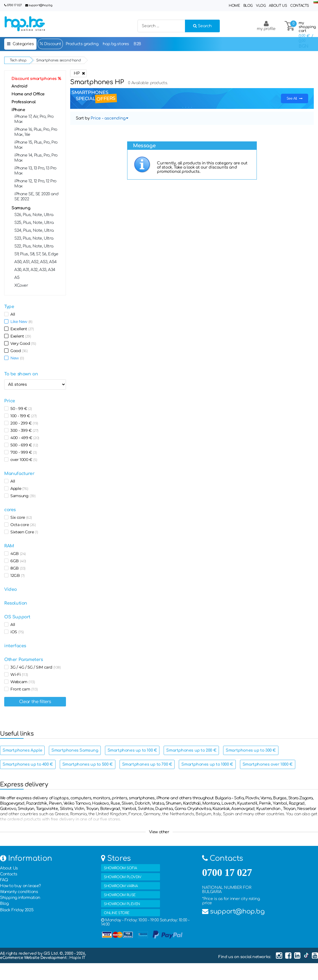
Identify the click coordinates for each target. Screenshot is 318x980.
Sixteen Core (23, 532)
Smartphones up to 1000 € (207, 764)
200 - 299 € (23, 423)
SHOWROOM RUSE (120, 895)
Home (234, 6)
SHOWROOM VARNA (121, 886)
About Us (278, 6)
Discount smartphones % (36, 79)
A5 (17, 278)
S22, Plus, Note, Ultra (34, 246)
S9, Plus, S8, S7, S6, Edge (36, 254)
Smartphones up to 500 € (88, 764)
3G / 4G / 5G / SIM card (35, 667)
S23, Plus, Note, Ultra (34, 238)
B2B (137, 44)
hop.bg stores (116, 44)
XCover (21, 285)
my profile (266, 26)
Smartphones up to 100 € (132, 750)
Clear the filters (35, 702)
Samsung (21, 208)
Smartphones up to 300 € (251, 750)
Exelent (20, 336)
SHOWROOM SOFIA (120, 868)
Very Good (22, 343)
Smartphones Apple (22, 750)
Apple (18, 488)
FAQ (4, 880)
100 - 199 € (23, 416)
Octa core (22, 525)
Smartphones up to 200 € (191, 750)
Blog (248, 6)
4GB (17, 554)
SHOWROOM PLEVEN (122, 904)
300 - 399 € (23, 430)
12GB (17, 575)
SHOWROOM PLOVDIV (123, 877)
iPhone (18, 110)
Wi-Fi (18, 674)
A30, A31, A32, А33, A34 (35, 270)
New (16, 358)
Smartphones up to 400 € (28, 764)
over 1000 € (23, 460)
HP (78, 73)
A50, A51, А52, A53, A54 (36, 262)
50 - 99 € (20, 408)
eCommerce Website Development (34, 958)
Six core (20, 517)
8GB (17, 568)
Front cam (23, 689)
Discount (50, 44)
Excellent (21, 329)
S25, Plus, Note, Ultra (34, 223)
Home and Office (28, 94)
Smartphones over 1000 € (268, 764)
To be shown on (21, 374)
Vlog (261, 6)
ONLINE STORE (116, 913)
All (12, 314)
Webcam (22, 682)
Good (18, 351)
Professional (23, 102)
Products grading (82, 44)
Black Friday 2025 (17, 910)
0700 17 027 (14, 5)
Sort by (83, 118)
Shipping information (20, 898)
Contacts (300, 6)
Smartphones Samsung (75, 750)
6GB (17, 561)
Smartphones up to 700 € (147, 764)
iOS (16, 632)
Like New (20, 322)
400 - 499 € (24, 438)
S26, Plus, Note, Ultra (34, 215)
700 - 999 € (23, 452)
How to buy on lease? (20, 886)
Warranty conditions (19, 892)
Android (19, 86)
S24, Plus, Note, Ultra (34, 230)
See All (295, 98)
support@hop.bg (40, 5)
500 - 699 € (23, 445)
